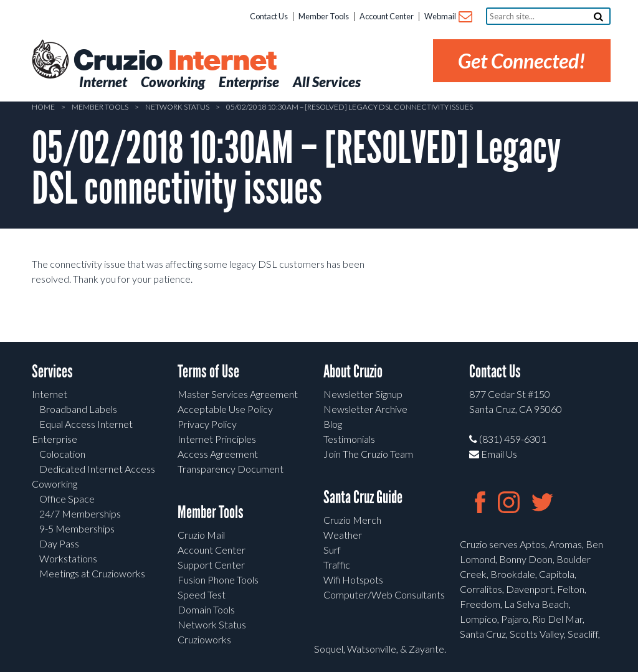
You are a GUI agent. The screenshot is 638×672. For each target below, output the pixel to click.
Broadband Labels (78, 409)
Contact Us (269, 16)
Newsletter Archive (365, 409)
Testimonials (349, 439)
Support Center (211, 565)
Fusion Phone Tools (218, 580)
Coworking (55, 484)
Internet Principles (217, 439)
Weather (343, 535)
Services (52, 371)
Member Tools (324, 16)
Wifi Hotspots (353, 580)
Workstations (68, 558)
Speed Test (202, 594)
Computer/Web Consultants (384, 594)
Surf (332, 550)
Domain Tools (206, 609)
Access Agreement (218, 454)
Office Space (67, 499)
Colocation (62, 454)
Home (43, 107)
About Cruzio (353, 371)
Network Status (177, 107)
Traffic (337, 565)
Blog (333, 424)
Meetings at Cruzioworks (92, 573)
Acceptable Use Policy (225, 409)
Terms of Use (208, 371)
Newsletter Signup (363, 394)
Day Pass (59, 543)
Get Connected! (522, 61)
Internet (50, 394)
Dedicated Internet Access (97, 469)
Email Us (493, 454)
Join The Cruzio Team (368, 454)
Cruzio (174, 61)
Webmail (448, 17)
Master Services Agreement (238, 394)
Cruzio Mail (201, 535)
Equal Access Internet (86, 424)
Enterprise (55, 439)
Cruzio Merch (352, 520)
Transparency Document (231, 469)
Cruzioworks (204, 639)
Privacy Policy (207, 424)
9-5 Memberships (77, 528)
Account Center (387, 16)
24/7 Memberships (80, 513)
